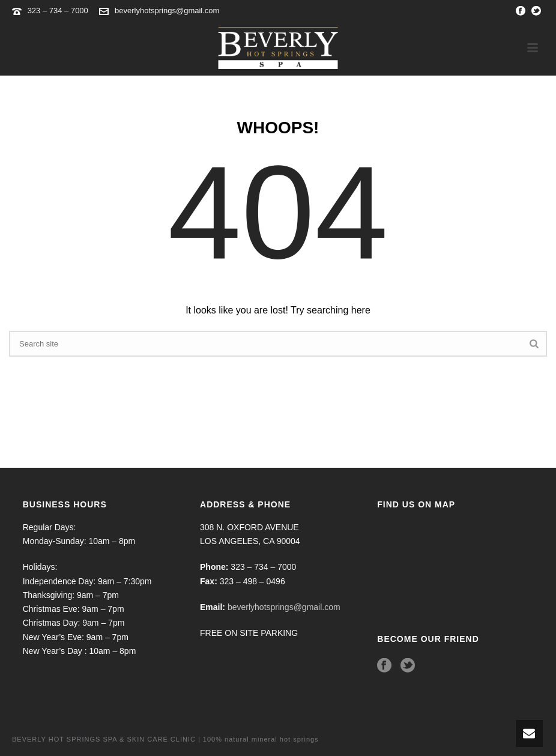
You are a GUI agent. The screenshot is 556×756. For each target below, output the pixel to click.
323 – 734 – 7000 (59, 11)
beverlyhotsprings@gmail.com (167, 11)
